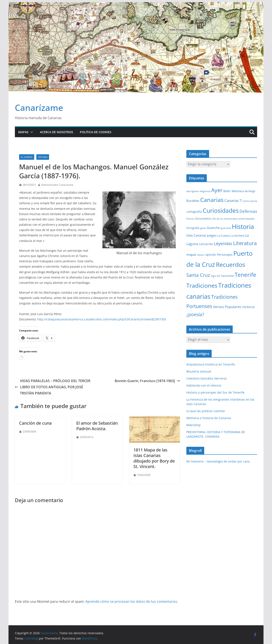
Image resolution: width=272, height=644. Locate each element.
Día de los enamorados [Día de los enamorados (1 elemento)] (225, 219)
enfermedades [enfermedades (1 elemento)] (247, 219)
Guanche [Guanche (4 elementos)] (213, 228)
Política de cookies (96, 132)
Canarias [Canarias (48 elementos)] (212, 200)
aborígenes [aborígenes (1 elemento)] (193, 191)
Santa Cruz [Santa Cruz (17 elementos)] (198, 275)
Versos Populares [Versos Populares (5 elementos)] (227, 307)
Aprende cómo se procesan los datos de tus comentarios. (132, 601)
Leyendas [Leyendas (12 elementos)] (223, 243)
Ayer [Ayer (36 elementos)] (217, 190)
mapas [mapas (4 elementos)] (191, 254)
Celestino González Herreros (207, 378)
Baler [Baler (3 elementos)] (227, 191)
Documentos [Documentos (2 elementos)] (203, 218)
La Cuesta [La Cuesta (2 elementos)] (224, 236)
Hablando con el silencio (204, 385)
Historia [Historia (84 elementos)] (243, 227)
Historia (43, 157)
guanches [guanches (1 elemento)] (226, 228)
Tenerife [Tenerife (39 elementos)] (245, 275)
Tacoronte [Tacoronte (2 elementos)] (227, 276)
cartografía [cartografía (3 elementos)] (194, 212)
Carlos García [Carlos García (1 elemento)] (250, 201)
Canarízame (39, 108)
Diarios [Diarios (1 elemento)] (190, 219)
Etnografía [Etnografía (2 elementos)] (193, 228)
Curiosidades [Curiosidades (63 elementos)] (221, 210)
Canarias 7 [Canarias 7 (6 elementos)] (233, 201)
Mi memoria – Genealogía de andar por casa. (218, 461)
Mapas (23, 132)
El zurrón (27, 157)
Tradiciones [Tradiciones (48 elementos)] (202, 286)
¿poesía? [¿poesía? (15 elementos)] (195, 314)
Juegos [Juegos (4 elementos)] (212, 235)
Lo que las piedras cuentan (206, 411)
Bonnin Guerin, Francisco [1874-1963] (147, 381)
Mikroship (193, 425)
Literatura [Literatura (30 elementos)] (245, 243)
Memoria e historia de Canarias (209, 418)
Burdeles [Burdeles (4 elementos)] (193, 201)
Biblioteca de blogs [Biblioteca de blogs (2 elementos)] (243, 191)
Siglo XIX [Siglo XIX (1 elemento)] (215, 276)
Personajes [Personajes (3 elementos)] (225, 255)
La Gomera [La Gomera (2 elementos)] (237, 236)
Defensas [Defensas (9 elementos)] (248, 211)
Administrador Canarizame (57, 185)
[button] (31, 132)
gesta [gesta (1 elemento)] (203, 228)
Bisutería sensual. (199, 371)
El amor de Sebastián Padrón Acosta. (97, 426)
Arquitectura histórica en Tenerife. (211, 364)
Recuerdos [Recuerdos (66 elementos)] (230, 264)
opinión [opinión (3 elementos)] (211, 255)
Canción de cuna (35, 423)
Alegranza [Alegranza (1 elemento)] (205, 191)
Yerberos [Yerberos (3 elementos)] (248, 307)
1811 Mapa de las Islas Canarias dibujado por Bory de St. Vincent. (154, 458)
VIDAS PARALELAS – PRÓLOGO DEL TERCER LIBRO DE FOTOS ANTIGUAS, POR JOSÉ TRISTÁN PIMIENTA (53, 387)
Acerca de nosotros (57, 132)
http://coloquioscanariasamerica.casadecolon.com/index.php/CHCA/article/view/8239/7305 (102, 319)
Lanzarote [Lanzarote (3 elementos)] (206, 244)
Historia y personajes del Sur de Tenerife (215, 392)
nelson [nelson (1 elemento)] (201, 255)
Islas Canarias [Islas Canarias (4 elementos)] (196, 235)
